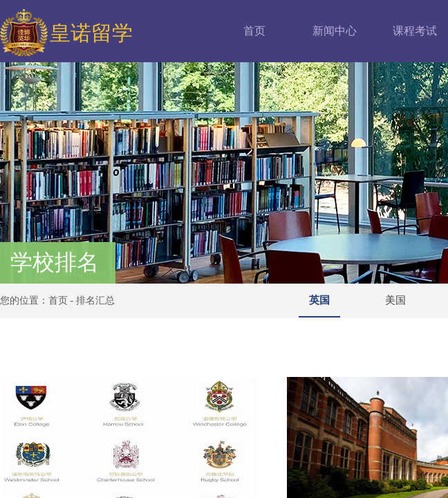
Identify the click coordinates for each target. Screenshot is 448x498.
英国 (319, 300)
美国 (395, 300)
